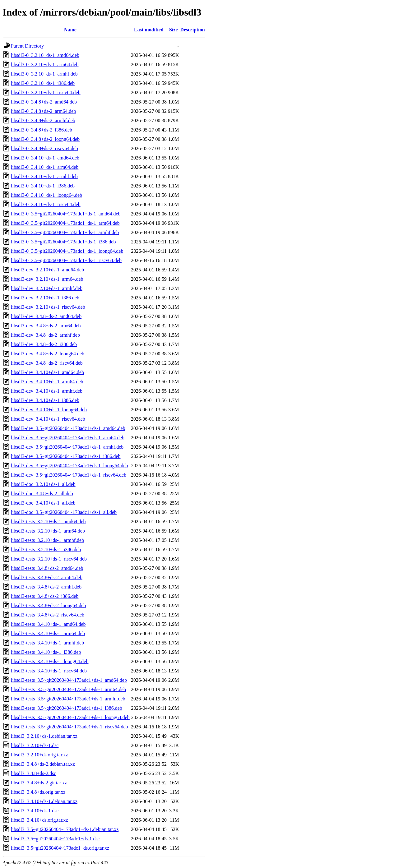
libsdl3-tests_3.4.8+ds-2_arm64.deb (47, 577)
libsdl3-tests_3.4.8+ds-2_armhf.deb (46, 587)
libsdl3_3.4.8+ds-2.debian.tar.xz (43, 764)
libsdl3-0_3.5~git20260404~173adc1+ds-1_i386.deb (63, 242)
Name (70, 30)
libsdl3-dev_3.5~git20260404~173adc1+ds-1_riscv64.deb (69, 475)
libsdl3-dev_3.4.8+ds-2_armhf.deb (45, 335)
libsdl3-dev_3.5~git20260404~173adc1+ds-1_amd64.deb (68, 428)
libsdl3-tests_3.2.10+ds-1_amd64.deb (48, 522)
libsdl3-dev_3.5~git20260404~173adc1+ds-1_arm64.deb (68, 438)
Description (193, 30)
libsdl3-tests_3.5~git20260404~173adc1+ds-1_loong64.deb (70, 717)
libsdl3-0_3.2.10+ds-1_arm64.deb (45, 65)
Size (174, 30)
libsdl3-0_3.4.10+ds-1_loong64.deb (46, 195)
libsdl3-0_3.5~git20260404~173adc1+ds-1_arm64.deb (65, 223)
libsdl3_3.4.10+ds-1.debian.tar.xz (44, 801)
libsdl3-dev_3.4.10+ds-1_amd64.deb (47, 372)
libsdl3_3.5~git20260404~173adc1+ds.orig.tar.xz (60, 848)
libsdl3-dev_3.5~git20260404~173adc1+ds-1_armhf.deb (67, 447)
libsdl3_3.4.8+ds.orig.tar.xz (38, 792)
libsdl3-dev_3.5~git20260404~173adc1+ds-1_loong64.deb (69, 466)
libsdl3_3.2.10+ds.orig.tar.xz (39, 755)
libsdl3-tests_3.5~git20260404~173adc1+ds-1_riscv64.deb (69, 727)
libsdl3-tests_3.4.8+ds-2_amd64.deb (47, 568)
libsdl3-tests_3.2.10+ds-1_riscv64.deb (49, 559)
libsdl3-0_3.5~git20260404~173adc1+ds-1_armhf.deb (65, 232)
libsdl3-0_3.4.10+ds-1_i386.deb (43, 186)
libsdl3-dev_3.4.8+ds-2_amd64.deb (46, 316)
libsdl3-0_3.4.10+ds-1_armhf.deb (44, 176)
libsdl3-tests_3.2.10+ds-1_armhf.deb (47, 540)
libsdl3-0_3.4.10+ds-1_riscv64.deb (46, 204)
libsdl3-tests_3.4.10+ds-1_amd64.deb (48, 624)
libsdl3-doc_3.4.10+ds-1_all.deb (43, 503)
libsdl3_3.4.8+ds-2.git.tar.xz (39, 783)
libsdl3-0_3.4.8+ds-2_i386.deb (42, 130)
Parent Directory (27, 46)
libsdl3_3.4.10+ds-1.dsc (35, 811)
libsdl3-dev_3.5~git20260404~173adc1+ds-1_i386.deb (66, 456)
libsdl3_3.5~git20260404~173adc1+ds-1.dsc (55, 839)
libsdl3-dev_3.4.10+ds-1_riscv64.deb (48, 419)
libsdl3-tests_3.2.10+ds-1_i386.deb (46, 549)
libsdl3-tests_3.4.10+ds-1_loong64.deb (50, 661)
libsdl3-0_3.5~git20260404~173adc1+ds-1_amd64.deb (66, 214)
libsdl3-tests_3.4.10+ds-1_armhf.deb (47, 643)
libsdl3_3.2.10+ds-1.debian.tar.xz (44, 736)
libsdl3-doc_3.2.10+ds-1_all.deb (43, 484)
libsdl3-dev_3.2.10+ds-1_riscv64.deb (48, 307)
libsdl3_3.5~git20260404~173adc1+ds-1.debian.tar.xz (65, 829)
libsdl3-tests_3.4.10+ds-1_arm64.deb (48, 633)
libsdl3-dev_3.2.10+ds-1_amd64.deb (47, 270)
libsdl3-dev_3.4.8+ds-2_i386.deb (44, 344)
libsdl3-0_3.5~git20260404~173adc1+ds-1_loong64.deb (67, 251)
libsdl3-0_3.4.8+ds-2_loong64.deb (45, 139)
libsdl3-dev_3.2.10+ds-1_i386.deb (45, 298)
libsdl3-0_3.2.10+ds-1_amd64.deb (45, 55)
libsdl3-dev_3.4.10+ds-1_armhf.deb (47, 391)
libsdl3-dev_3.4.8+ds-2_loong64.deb (48, 354)
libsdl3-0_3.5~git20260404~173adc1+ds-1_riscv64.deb (66, 260)
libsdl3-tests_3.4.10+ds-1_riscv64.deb (49, 671)
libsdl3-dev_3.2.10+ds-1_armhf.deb (47, 288)
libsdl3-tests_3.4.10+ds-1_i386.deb (46, 652)
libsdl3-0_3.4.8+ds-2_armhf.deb (43, 120)
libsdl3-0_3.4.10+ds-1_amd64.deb (45, 158)
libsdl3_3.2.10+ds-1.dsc (35, 745)
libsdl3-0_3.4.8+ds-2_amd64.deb (44, 102)
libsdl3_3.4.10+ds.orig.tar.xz (39, 820)
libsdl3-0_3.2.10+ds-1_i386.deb (43, 83)
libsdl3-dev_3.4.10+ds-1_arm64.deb (47, 382)
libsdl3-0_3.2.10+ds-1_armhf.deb (44, 74)
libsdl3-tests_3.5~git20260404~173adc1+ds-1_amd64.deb (69, 680)
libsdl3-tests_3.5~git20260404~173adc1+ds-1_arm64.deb (68, 689)
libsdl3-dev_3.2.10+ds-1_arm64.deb (47, 279)
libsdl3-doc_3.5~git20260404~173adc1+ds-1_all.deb (64, 512)
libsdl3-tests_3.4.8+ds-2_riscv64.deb (48, 615)
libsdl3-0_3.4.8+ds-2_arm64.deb (43, 111)
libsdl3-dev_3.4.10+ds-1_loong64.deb (49, 410)
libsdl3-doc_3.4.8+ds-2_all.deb (42, 494)
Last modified (149, 30)
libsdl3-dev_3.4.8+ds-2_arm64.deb (46, 326)
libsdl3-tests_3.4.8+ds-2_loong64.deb (48, 605)
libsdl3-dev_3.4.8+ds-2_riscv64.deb (47, 363)
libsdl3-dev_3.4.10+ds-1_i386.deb (45, 400)
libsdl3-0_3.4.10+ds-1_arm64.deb (45, 167)
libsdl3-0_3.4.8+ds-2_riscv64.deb (44, 148)
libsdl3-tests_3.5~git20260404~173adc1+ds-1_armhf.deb (68, 699)
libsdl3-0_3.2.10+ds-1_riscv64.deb (46, 92)
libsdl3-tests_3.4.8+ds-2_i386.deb (45, 596)
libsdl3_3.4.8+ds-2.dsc (33, 773)
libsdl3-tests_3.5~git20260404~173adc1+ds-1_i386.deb (67, 708)
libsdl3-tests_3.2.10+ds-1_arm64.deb (48, 531)
